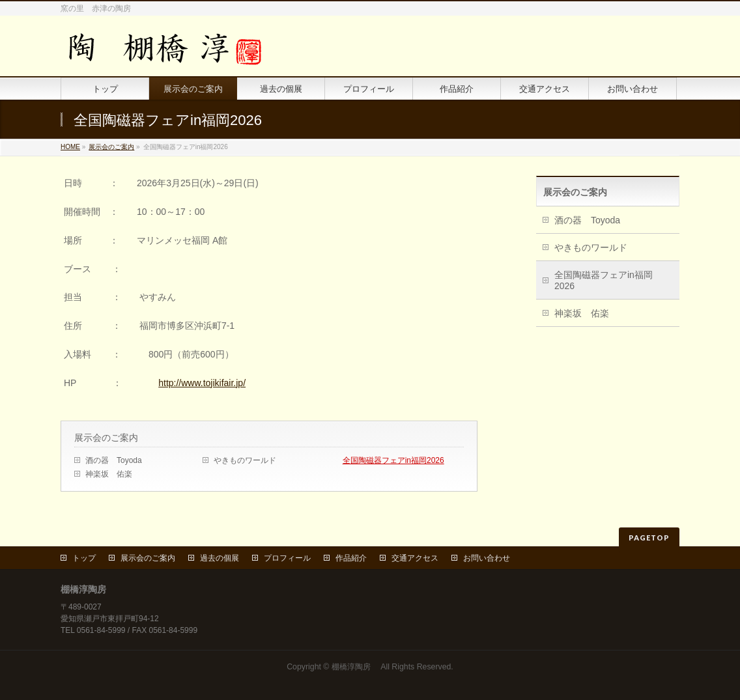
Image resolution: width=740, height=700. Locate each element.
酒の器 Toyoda (114, 460)
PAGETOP (649, 538)
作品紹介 (351, 558)
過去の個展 (220, 558)
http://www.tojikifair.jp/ (202, 383)
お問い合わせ (487, 558)
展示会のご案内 (111, 147)
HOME (70, 147)
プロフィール (287, 558)
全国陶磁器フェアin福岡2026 (393, 460)
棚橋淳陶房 (355, 667)
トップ (84, 558)
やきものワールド (245, 460)
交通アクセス (415, 558)
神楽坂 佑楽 (109, 474)
